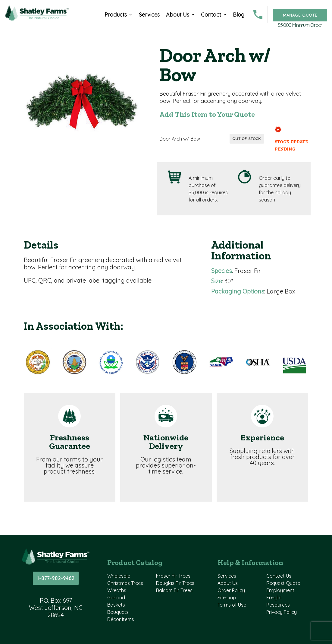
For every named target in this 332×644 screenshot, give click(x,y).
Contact (211, 15)
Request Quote (283, 583)
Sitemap (227, 598)
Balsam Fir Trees (174, 590)
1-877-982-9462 (56, 578)
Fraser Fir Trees (173, 576)
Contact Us (279, 576)
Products (116, 15)
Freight (274, 598)
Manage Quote (300, 15)
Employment (280, 590)
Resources (278, 605)
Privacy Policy (282, 612)
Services (149, 15)
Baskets (116, 605)
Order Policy (231, 590)
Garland (116, 598)
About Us (178, 15)
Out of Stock (247, 139)
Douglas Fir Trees (175, 583)
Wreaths (117, 590)
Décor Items (121, 619)
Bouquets (118, 612)
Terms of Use (232, 605)
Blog (239, 15)
